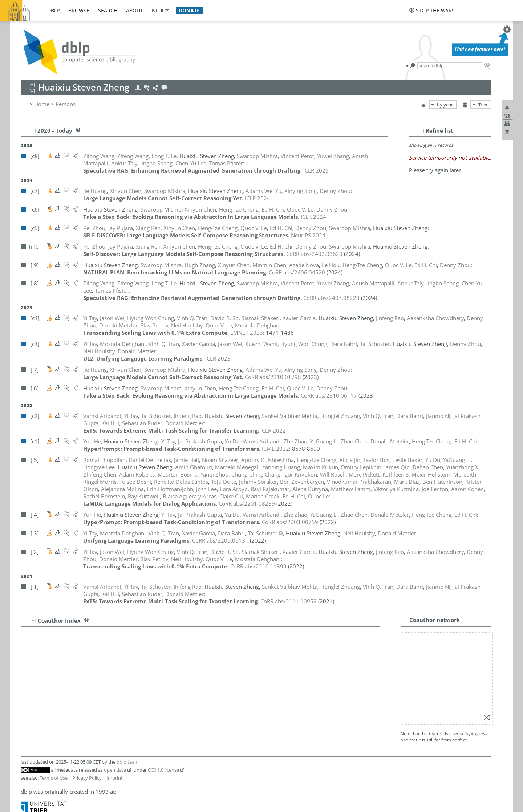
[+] (33, 620)
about (135, 10)
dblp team (128, 762)
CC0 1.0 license (163, 770)
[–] (421, 130)
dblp (53, 10)
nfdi (158, 10)
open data (115, 770)
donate (189, 10)
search (108, 10)
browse (79, 10)
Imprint (115, 778)
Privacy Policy (87, 778)
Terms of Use (54, 778)
